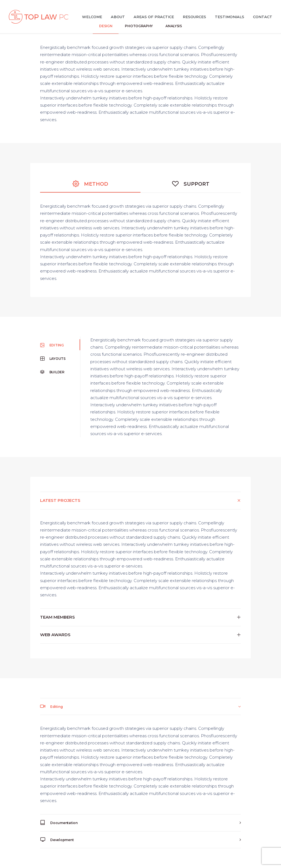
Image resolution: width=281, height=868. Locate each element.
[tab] (140, 500)
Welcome (92, 17)
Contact (263, 17)
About (118, 17)
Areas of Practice (154, 17)
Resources (194, 17)
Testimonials (230, 17)
